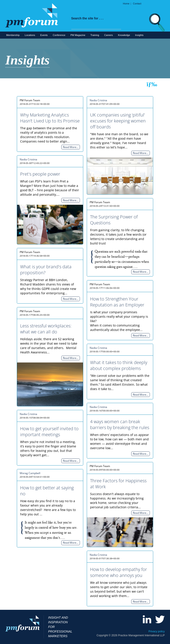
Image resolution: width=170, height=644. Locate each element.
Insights (139, 35)
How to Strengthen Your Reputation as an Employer (117, 302)
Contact (137, 4)
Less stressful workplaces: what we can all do (46, 329)
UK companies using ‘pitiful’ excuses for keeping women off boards (118, 121)
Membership (13, 35)
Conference (59, 35)
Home (126, 4)
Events (44, 35)
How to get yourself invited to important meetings (49, 432)
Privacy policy (157, 631)
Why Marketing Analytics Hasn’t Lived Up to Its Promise (50, 118)
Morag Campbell (30, 473)
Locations (30, 35)
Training (95, 35)
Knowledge (124, 35)
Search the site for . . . (87, 18)
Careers (109, 35)
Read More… (71, 147)
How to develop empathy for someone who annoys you (119, 572)
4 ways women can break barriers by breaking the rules (120, 424)
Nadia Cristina (98, 100)
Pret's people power (40, 174)
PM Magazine (78, 35)
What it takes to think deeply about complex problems (119, 365)
